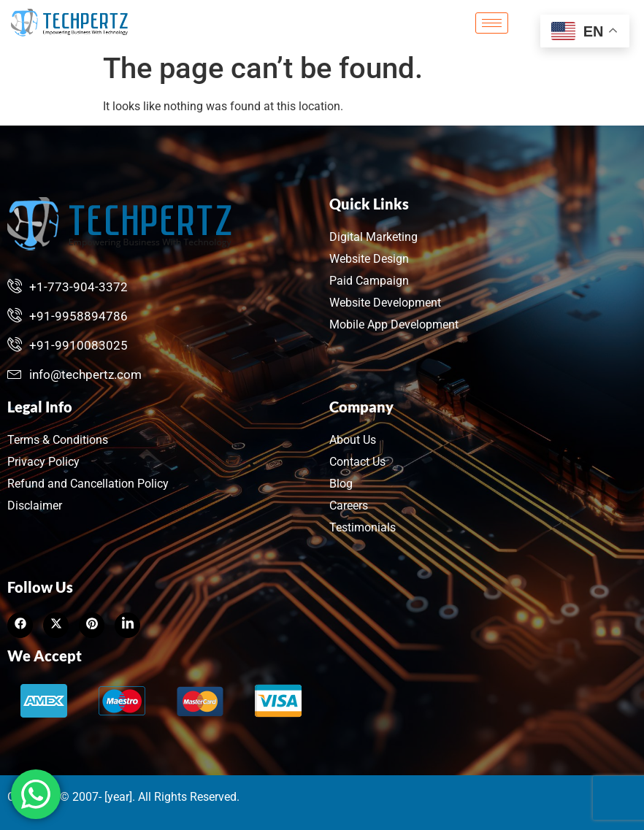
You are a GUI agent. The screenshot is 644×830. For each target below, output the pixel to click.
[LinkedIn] (92, 625)
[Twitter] (56, 625)
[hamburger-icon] (492, 23)
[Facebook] (20, 625)
